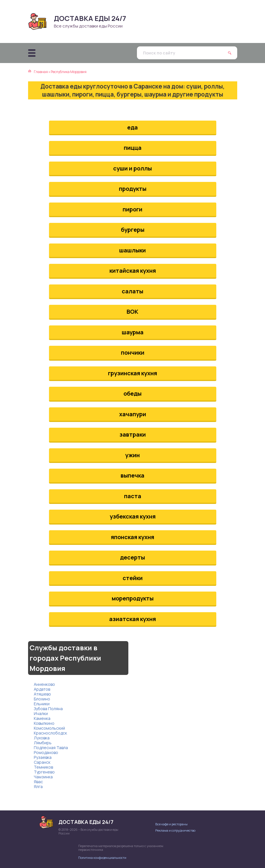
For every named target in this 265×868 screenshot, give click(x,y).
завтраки (133, 434)
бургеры (133, 230)
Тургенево (44, 772)
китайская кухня (133, 271)
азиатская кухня (132, 619)
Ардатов (42, 689)
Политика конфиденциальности (102, 858)
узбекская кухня (133, 516)
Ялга (38, 786)
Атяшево (42, 694)
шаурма (133, 332)
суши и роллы (132, 168)
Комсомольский (49, 728)
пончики (133, 352)
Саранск (42, 762)
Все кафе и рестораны (171, 824)
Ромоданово (46, 752)
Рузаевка (43, 757)
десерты (132, 557)
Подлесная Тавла (51, 748)
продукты (133, 189)
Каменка (42, 718)
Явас (38, 782)
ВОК (132, 312)
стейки (133, 578)
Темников (43, 767)
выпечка (132, 475)
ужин (132, 455)
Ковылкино (44, 723)
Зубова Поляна (48, 709)
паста (133, 496)
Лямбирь (43, 743)
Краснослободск (50, 733)
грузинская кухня (132, 373)
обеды (132, 393)
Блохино (42, 699)
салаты (132, 291)
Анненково (44, 684)
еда (132, 127)
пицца (133, 148)
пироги (132, 209)
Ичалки (41, 713)
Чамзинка (43, 777)
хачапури (133, 414)
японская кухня (132, 537)
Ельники (42, 704)
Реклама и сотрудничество (175, 830)
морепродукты (133, 598)
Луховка (42, 738)
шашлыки (132, 250)
